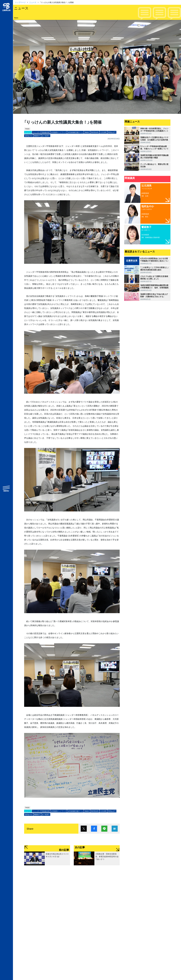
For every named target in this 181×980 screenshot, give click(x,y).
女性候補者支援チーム (75, 132)
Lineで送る (104, 829)
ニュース (33, 2)
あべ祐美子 (46, 136)
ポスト (84, 829)
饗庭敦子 (37, 136)
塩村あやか (29, 136)
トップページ (20, 2)
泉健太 (87, 132)
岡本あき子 (112, 132)
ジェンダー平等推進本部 (41, 132)
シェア (94, 829)
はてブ (115, 829)
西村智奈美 (95, 132)
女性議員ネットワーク (59, 132)
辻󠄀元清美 (103, 132)
